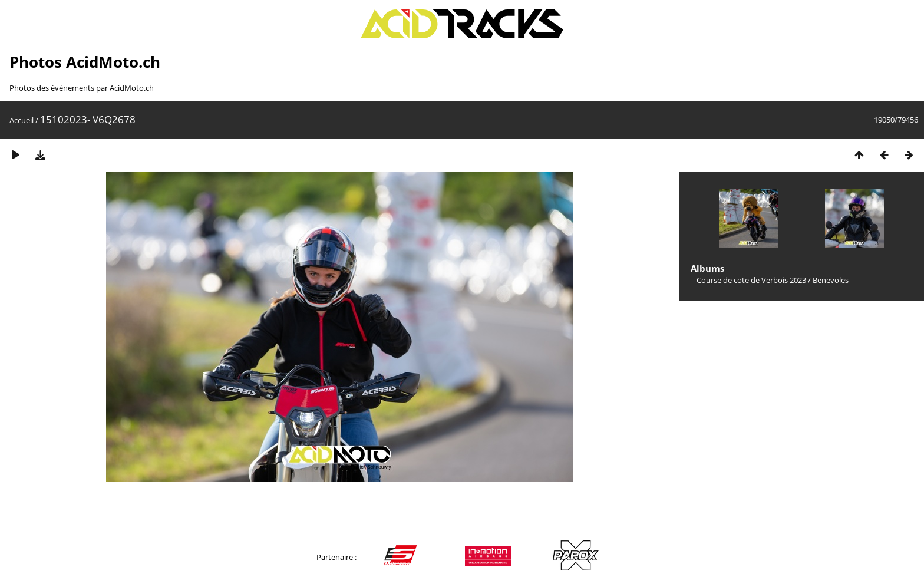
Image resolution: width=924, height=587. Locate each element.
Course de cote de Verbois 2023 (751, 280)
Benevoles (831, 280)
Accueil (22, 120)
